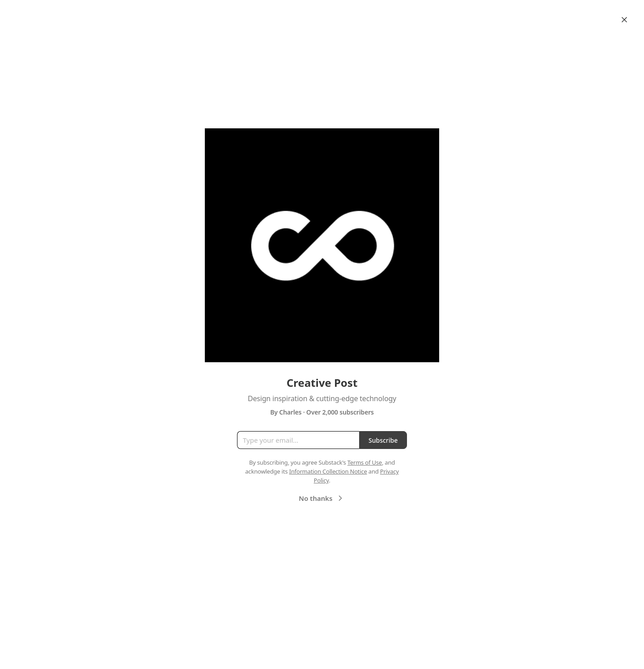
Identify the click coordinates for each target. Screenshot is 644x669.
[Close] (624, 20)
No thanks (322, 498)
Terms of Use (365, 462)
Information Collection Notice (328, 471)
